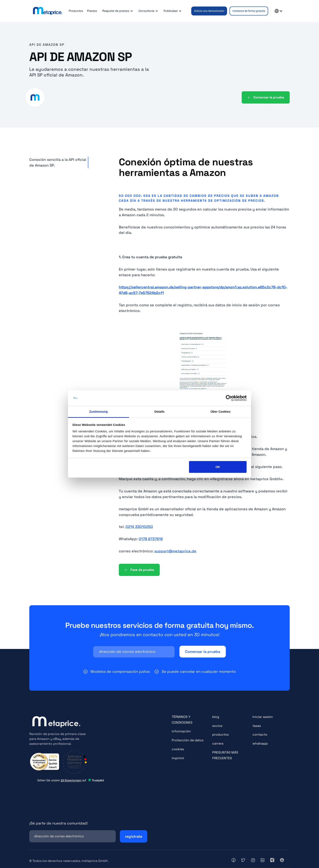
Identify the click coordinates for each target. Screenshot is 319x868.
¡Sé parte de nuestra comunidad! (58, 823)
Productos (76, 11)
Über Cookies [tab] (221, 412)
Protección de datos (188, 740)
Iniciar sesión (263, 717)
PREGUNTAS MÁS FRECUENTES (225, 755)
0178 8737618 (151, 539)
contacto (260, 734)
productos (220, 734)
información (181, 731)
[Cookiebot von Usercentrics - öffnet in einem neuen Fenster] (229, 398)
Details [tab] (159, 412)
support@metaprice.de (175, 551)
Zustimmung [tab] (99, 412)
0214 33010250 (139, 527)
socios (217, 726)
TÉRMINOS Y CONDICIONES (182, 720)
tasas (257, 726)
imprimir (178, 758)
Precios (92, 11)
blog (216, 717)
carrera (218, 743)
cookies (178, 749)
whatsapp (260, 743)
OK (218, 467)
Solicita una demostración (209, 11)
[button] (117, 11)
